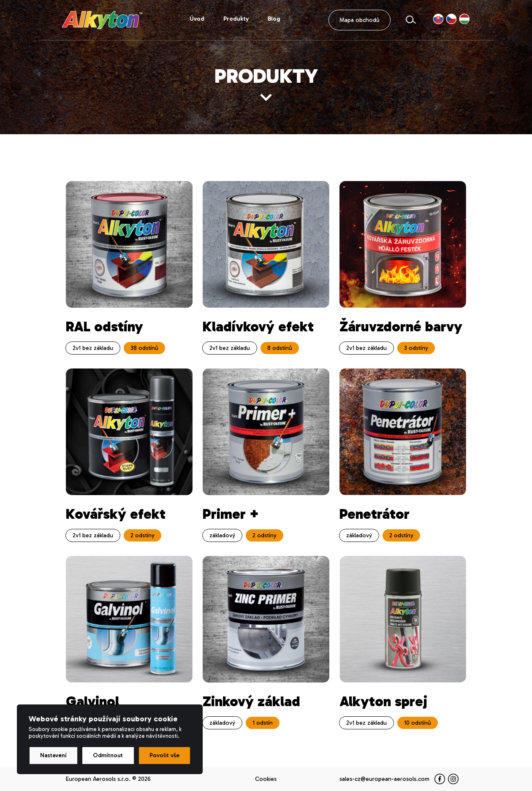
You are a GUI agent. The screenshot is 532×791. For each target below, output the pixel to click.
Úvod (197, 19)
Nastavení (53, 755)
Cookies (266, 779)
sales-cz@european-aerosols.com (384, 779)
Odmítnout (108, 755)
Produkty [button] (236, 19)
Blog (274, 19)
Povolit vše (164, 755)
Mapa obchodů (360, 20)
